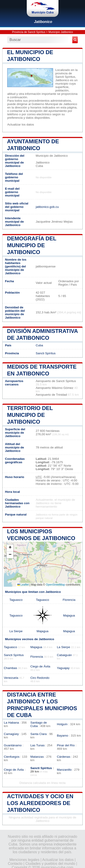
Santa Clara (39, 734)
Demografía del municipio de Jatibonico (32, 245)
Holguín (62, 724)
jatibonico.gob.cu (47, 207)
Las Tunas (38, 745)
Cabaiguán (64, 655)
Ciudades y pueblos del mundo (50, 864)
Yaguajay (63, 668)
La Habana (11, 723)
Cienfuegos (12, 757)
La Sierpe (16, 631)
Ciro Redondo (40, 678)
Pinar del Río (66, 745)
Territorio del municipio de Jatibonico (30, 415)
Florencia (69, 600)
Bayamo (63, 736)
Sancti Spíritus (46, 353)
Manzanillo (64, 770)
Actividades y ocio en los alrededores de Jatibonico (40, 803)
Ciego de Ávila (40, 666)
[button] (10, 548)
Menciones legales (24, 860)
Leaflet (23, 585)
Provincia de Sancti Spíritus (29, 32)
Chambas (10, 668)
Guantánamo (13, 745)
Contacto (15, 864)
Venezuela (11, 678)
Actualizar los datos (21, 125)
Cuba (39, 345)
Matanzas (37, 757)
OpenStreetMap (55, 585)
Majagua (69, 615)
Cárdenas (64, 757)
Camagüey (11, 734)
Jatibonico (43, 22)
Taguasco (16, 600)
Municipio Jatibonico (61, 32)
